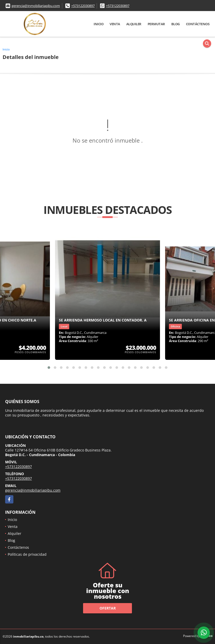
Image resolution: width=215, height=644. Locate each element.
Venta (115, 24)
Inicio (98, 24)
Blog (176, 24)
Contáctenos (198, 24)
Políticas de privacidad (27, 554)
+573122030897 (83, 6)
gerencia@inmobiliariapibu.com (36, 6)
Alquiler (134, 24)
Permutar (156, 24)
